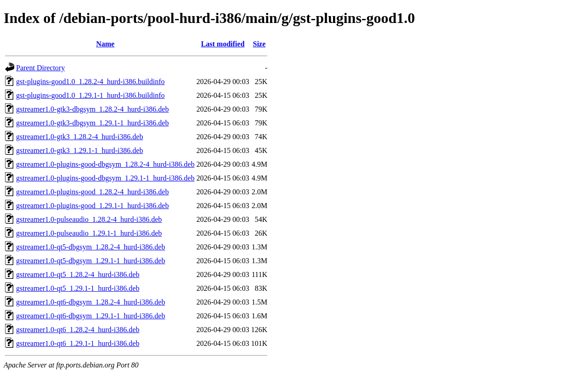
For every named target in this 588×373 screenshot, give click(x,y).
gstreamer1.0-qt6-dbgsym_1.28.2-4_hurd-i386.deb (90, 302)
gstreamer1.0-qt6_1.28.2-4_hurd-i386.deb (78, 330)
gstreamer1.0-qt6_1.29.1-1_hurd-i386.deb (78, 343)
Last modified (223, 44)
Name (105, 44)
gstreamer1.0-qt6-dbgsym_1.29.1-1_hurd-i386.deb (90, 316)
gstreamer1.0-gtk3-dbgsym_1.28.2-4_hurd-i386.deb (92, 109)
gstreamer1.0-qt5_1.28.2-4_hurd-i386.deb (78, 274)
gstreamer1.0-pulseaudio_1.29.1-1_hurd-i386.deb (89, 233)
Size (260, 44)
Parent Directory (40, 68)
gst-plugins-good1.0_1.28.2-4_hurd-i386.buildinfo (90, 82)
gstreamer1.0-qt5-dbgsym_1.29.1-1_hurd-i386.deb (90, 261)
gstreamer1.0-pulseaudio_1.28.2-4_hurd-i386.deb (89, 219)
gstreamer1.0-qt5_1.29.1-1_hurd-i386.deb (78, 288)
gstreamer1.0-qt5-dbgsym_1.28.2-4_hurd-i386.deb (90, 247)
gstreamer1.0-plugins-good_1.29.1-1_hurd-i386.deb (92, 206)
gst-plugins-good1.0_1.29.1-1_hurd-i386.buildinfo (90, 95)
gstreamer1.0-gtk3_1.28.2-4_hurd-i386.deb (79, 137)
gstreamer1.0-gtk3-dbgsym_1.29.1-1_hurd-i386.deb (92, 123)
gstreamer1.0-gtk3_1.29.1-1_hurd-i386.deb (79, 150)
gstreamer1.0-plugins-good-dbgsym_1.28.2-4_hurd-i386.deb (105, 164)
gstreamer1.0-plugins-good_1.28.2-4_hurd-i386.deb (92, 192)
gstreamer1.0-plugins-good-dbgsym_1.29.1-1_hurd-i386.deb (105, 178)
